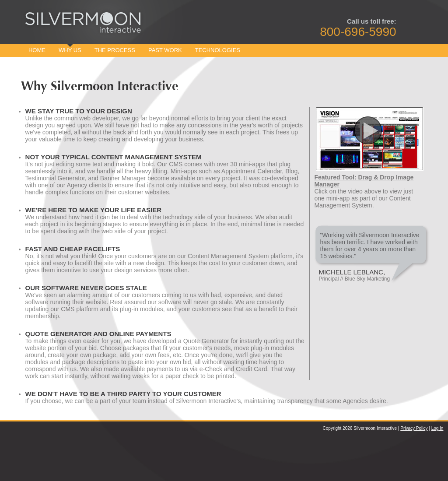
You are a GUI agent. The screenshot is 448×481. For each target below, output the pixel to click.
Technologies (218, 50)
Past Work (165, 50)
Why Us (70, 50)
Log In (437, 428)
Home (37, 50)
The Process (115, 50)
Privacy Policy (414, 428)
